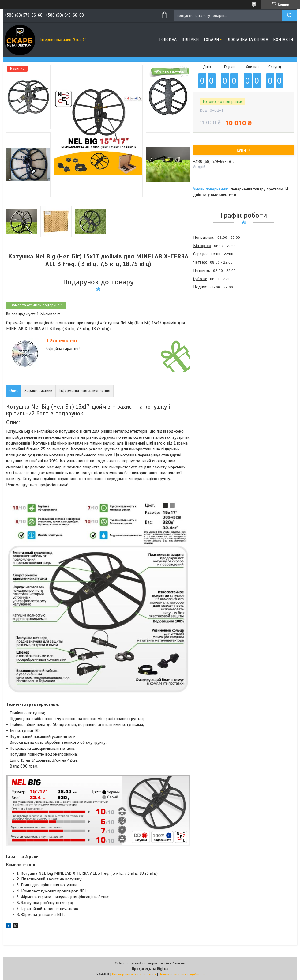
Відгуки (190, 40)
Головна (168, 40)
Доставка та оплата (248, 40)
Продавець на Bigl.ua (150, 969)
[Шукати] (289, 15)
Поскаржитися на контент (134, 974)
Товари (211, 40)
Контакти (283, 40)
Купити (244, 150)
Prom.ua (178, 963)
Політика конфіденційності (182, 974)
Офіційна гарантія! (63, 349)
